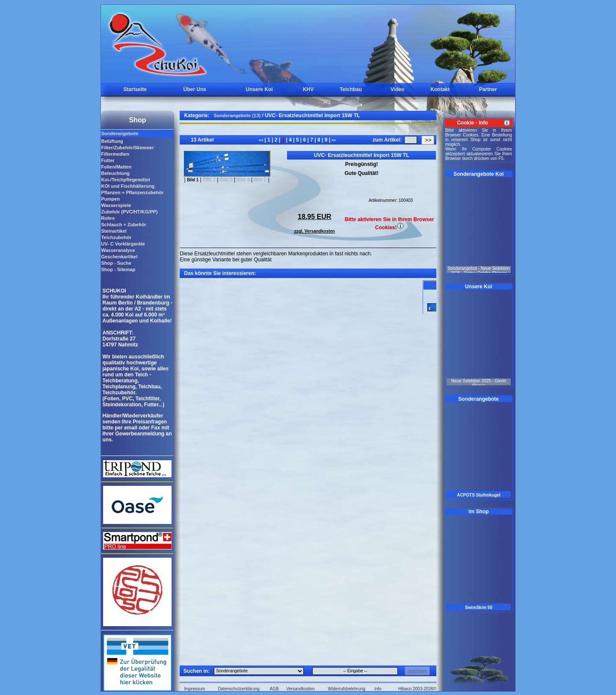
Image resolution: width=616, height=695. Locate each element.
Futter (108, 160)
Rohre (108, 218)
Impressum (194, 689)
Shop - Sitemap (118, 269)
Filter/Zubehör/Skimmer (127, 148)
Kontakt (440, 89)
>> (333, 140)
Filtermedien (115, 154)
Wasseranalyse (118, 250)
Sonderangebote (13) (237, 115)
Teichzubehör (116, 237)
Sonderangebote (120, 133)
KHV (308, 89)
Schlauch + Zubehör (123, 225)
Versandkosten (300, 689)
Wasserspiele (116, 205)
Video (397, 89)
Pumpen (110, 199)
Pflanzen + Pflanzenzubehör (132, 192)
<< (262, 140)
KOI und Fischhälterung (128, 186)
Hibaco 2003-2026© (417, 689)
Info (378, 689)
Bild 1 (193, 180)
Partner (488, 89)
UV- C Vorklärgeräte (123, 244)
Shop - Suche (116, 263)
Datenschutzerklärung (238, 689)
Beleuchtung (115, 173)
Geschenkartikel (119, 257)
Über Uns (195, 89)
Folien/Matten (116, 167)
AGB (274, 689)
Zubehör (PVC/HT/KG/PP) (129, 212)
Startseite (135, 89)
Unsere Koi (259, 89)
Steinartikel (114, 231)
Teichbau (351, 89)
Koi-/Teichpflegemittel (125, 180)
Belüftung (112, 141)
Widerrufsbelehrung (347, 689)
